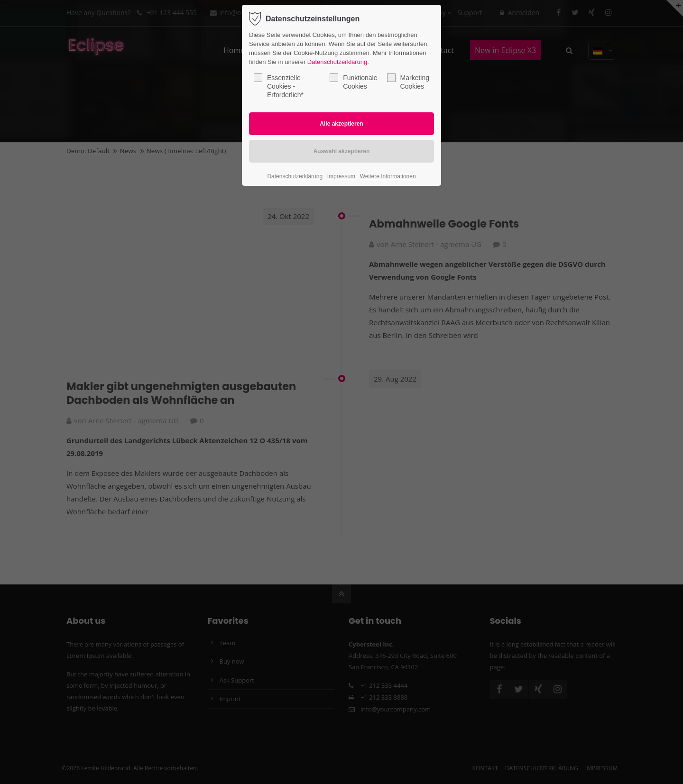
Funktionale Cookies (353, 82)
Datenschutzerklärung (337, 62)
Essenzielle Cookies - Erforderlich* (279, 86)
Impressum (341, 176)
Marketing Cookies (408, 82)
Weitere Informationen (388, 176)
